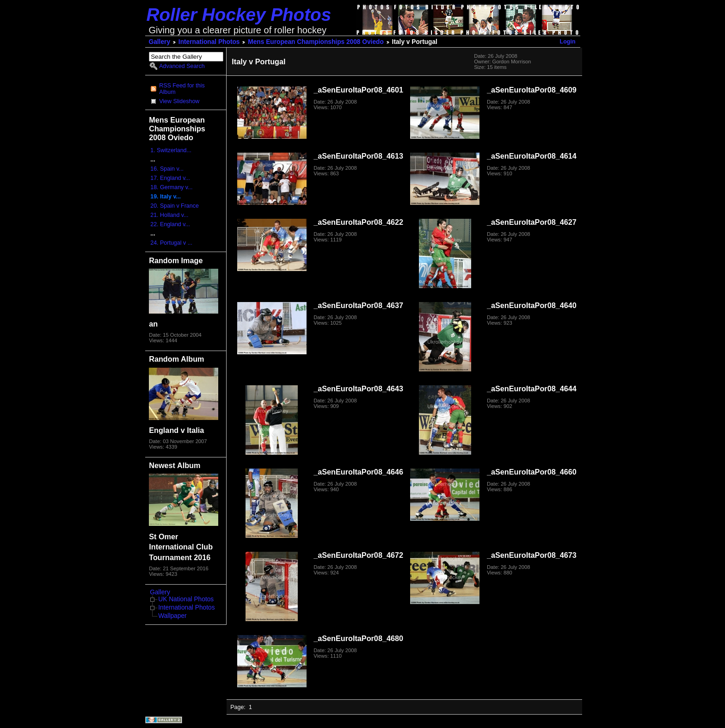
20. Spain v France (175, 206)
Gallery (160, 42)
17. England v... (170, 178)
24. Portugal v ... (171, 243)
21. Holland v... (169, 215)
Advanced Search (182, 66)
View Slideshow (179, 101)
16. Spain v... (167, 169)
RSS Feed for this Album (182, 89)
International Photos (209, 42)
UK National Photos (186, 599)
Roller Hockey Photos (239, 15)
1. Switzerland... (171, 150)
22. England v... (170, 224)
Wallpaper (172, 616)
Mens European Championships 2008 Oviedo (316, 42)
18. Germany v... (171, 187)
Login (568, 42)
